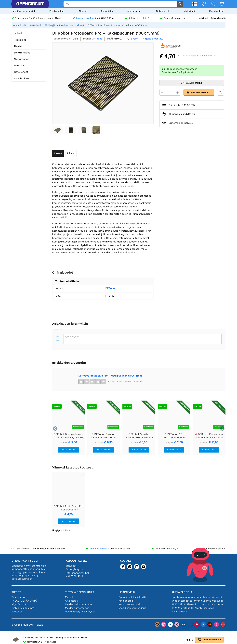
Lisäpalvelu (127, 592)
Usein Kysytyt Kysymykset (81, 612)
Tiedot (16, 592)
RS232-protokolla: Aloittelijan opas (193, 608)
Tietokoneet (163, 11)
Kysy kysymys (72, 337)
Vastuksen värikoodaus (132, 608)
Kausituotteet (217, 11)
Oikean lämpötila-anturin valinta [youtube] (197, 601)
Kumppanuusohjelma (131, 604)
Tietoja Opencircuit (80, 592)
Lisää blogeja (180, 612)
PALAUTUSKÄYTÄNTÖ (24, 601)
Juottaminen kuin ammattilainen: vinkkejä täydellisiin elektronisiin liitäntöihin (199, 597)
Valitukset (18, 612)
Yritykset (203, 18)
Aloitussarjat (134, 11)
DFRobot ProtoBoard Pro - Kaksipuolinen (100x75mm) (110, 376)
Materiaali (189, 11)
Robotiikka (107, 11)
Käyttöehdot (19, 604)
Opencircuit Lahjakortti (132, 597)
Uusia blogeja (182, 592)
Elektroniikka (57, 11)
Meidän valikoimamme (78, 604)
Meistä (69, 597)
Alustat (83, 11)
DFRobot (106, 288)
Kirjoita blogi (126, 601)
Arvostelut (71, 601)
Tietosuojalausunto (23, 608)
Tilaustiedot (19, 597)
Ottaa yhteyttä (218, 18)
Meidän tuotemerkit (24, 11)
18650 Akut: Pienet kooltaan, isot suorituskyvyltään (199, 604)
